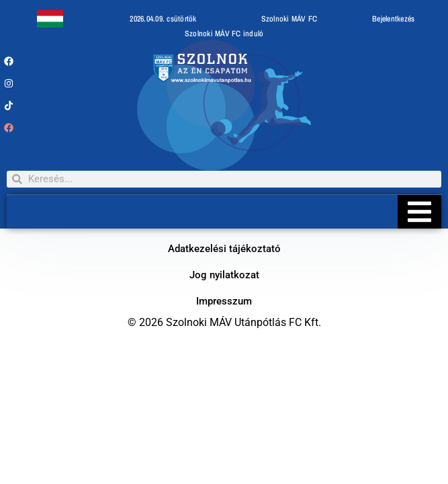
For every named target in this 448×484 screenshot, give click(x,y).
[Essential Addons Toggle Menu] (419, 212)
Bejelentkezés (393, 19)
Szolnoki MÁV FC (289, 19)
